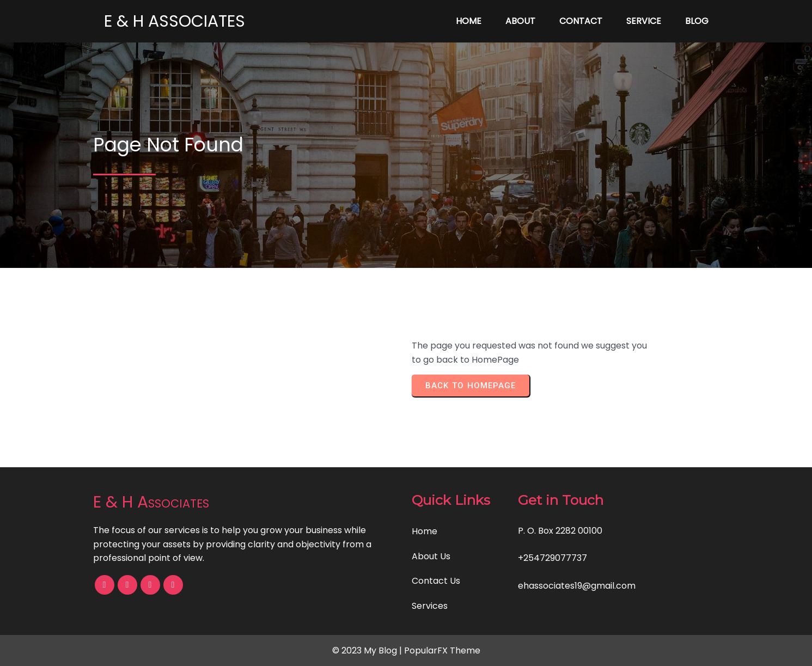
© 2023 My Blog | (368, 650)
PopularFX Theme (442, 650)
